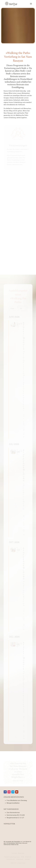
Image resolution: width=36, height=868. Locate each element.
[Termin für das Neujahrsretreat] (15, 818)
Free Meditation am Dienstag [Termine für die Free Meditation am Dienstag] (17, 800)
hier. (17, 845)
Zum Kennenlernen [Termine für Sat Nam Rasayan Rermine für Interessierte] (13, 813)
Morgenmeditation (13, 803)
